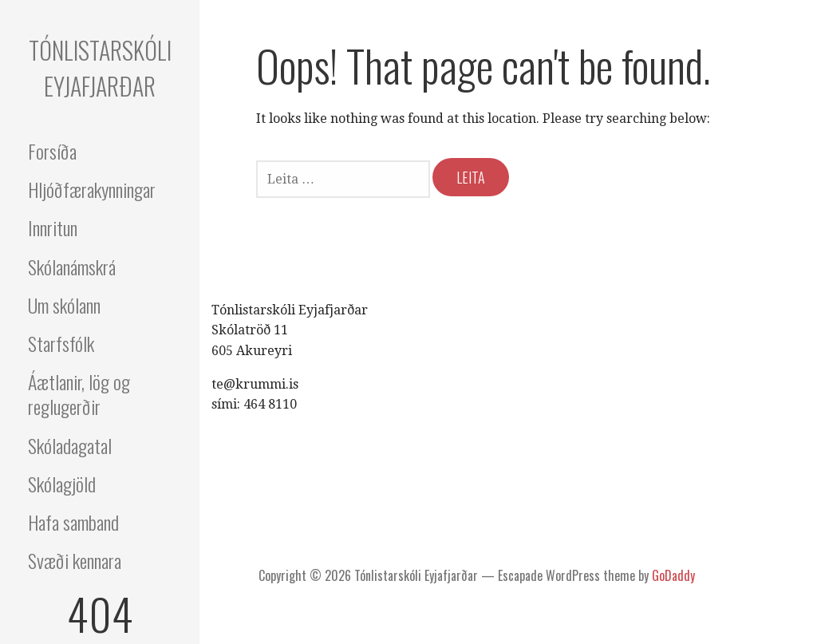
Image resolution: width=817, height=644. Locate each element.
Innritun (53, 227)
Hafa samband (73, 522)
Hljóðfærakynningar (92, 189)
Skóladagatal (70, 445)
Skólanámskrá (72, 267)
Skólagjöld (62, 484)
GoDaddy (673, 575)
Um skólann (64, 305)
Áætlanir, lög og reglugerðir (79, 394)
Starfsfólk (61, 343)
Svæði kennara (75, 560)
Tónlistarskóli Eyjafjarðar (100, 68)
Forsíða (52, 151)
